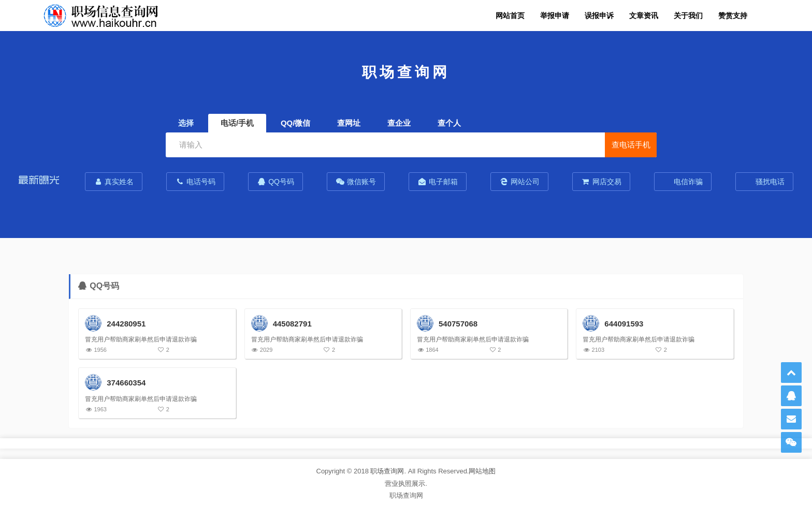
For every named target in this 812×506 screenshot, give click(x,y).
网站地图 (482, 471)
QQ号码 (275, 182)
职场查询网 (387, 471)
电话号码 (195, 182)
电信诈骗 (688, 182)
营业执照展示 (405, 483)
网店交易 (601, 182)
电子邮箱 (438, 182)
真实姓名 (114, 182)
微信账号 (356, 182)
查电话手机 (631, 145)
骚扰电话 (769, 182)
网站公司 (519, 182)
